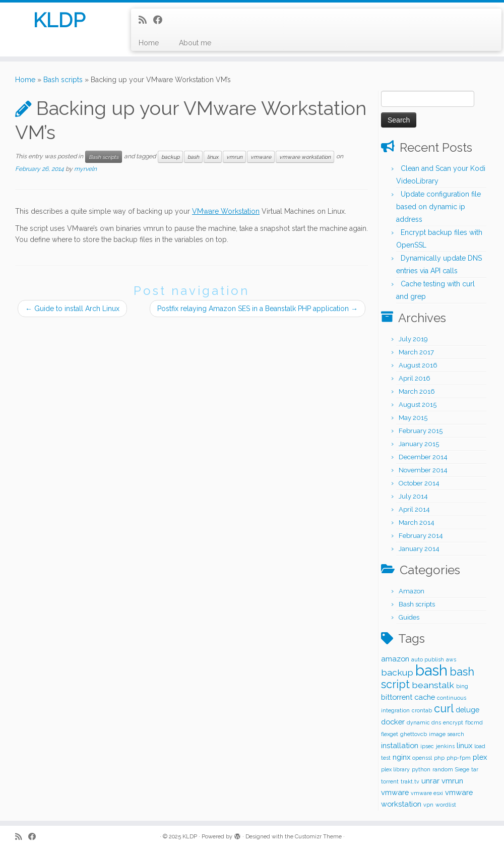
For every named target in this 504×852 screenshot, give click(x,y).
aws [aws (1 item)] (451, 659)
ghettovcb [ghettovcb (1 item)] (414, 734)
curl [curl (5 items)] (444, 709)
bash (193, 157)
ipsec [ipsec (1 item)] (427, 746)
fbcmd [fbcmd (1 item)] (474, 722)
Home (149, 43)
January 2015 (419, 444)
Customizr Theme (318, 837)
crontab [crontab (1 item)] (422, 710)
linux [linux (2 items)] (464, 745)
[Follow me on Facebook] (161, 20)
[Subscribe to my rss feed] (146, 20)
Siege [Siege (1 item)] (462, 769)
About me (195, 43)
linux (213, 157)
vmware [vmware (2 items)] (395, 792)
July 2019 (413, 339)
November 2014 (423, 470)
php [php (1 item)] (439, 758)
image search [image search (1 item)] (447, 734)
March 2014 (417, 523)
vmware (261, 157)
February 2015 (421, 431)
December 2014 (423, 457)
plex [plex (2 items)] (480, 757)
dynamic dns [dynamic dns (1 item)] (424, 722)
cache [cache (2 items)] (425, 697)
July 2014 (413, 496)
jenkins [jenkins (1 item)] (445, 746)
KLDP (59, 20)
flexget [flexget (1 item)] (390, 734)
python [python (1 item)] (421, 769)
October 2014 (419, 483)
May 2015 (413, 418)
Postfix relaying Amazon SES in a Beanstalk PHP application (258, 309)
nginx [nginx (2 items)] (401, 757)
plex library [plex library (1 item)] (395, 769)
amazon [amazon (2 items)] (395, 659)
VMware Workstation (226, 211)
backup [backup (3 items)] (397, 672)
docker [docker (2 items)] (393, 722)
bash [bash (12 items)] (431, 670)
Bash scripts (63, 80)
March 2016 (417, 391)
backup (170, 157)
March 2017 (416, 352)
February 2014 (421, 536)
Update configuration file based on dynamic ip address (438, 207)
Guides (409, 617)
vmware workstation (305, 157)
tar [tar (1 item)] (475, 769)
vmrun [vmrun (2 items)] (452, 781)
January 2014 (419, 549)
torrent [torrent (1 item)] (390, 781)
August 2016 (418, 365)
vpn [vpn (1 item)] (428, 805)
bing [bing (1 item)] (462, 686)
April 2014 (414, 509)
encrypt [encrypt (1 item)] (453, 722)
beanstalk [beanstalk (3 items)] (433, 685)
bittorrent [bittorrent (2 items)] (397, 697)
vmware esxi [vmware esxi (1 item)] (427, 793)
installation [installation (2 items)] (400, 745)
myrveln (85, 169)
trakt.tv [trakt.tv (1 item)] (410, 781)
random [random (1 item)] (443, 769)
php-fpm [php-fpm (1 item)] (459, 758)
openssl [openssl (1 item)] (422, 758)
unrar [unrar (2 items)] (430, 781)
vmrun (234, 157)
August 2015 (418, 405)
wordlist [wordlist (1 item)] (446, 805)
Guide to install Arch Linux (72, 309)
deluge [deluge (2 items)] (467, 710)
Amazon (412, 591)
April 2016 (415, 378)
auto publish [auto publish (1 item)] (428, 659)
